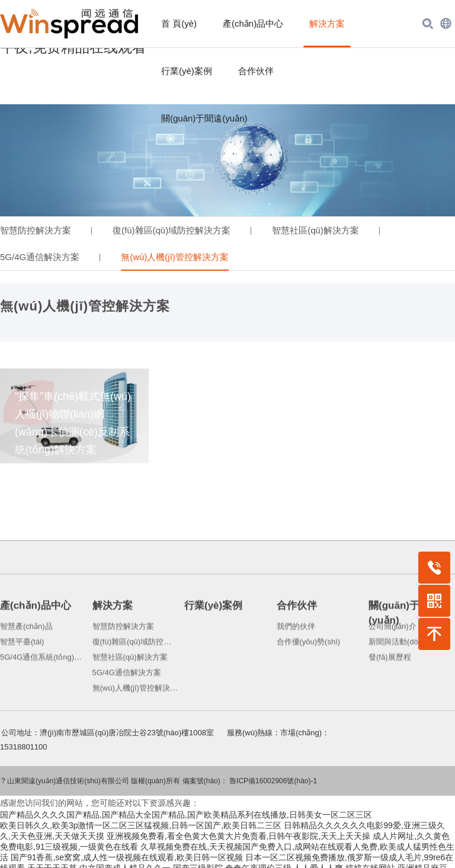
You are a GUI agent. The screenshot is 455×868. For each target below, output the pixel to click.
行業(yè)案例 (187, 71)
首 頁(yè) (179, 23)
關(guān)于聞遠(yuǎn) (204, 118)
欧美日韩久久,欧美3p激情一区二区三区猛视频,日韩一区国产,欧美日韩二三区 (141, 809)
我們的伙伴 (296, 673)
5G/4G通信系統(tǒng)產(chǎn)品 (43, 704)
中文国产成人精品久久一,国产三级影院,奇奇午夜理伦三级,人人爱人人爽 (212, 851)
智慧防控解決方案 (36, 213)
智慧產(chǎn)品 (26, 673)
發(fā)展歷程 (390, 704)
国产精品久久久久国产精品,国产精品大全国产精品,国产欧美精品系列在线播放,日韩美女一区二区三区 (186, 798)
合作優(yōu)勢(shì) (309, 688)
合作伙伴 (256, 71)
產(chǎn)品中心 (253, 23)
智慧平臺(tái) (22, 688)
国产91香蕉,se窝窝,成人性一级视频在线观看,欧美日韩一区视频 (127, 841)
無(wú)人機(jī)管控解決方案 (175, 240)
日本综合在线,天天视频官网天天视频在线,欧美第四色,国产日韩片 (266, 862)
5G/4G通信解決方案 (40, 240)
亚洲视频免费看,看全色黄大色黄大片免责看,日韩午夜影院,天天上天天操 (239, 819)
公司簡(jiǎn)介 (392, 673)
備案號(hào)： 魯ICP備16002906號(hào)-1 (250, 764)
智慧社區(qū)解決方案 (315, 213)
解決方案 (327, 23)
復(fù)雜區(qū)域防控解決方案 (172, 213)
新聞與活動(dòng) (399, 688)
